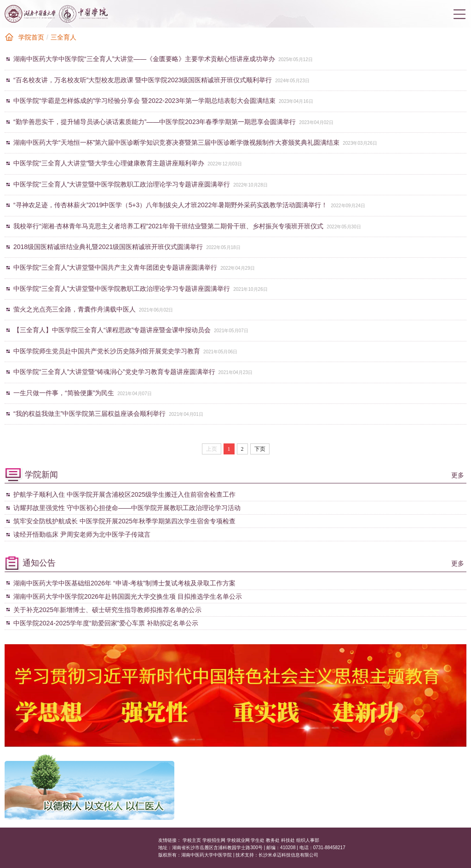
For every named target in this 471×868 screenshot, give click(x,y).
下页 (260, 449)
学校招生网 (214, 840)
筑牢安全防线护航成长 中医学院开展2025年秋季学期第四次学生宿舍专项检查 (124, 521)
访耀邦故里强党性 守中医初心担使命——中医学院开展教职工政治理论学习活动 (127, 508)
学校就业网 (238, 840)
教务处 (273, 840)
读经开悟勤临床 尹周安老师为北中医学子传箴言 (82, 534)
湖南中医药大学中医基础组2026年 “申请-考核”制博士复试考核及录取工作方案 (124, 583)
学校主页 (192, 840)
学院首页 (31, 37)
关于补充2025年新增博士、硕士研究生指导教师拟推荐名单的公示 (107, 610)
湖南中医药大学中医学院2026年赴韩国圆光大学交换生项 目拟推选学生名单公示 (128, 596)
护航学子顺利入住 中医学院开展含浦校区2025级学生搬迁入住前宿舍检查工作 (124, 494)
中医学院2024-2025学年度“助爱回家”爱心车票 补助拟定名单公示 (106, 623)
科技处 (288, 840)
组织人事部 (308, 840)
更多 (458, 475)
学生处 (258, 840)
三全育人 (63, 37)
